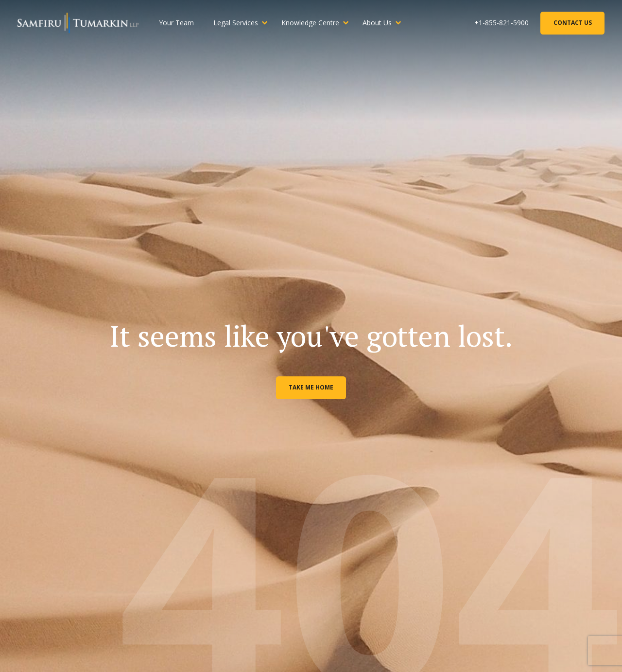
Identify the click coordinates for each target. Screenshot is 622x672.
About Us (377, 23)
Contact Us (573, 23)
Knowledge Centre (310, 23)
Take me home (311, 387)
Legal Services (236, 23)
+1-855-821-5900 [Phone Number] (501, 23)
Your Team (176, 23)
